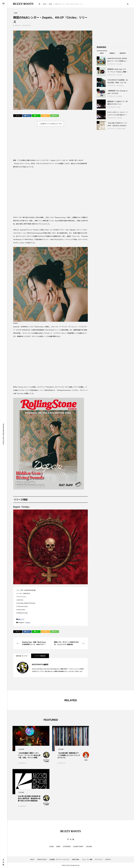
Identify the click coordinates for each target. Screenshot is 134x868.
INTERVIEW (120, 86)
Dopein (28, 622)
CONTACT (108, 859)
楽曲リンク (21, 619)
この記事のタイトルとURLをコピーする (50, 124)
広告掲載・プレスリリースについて (59, 859)
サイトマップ (99, 859)
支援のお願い (76, 859)
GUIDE (118, 107)
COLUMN (119, 64)
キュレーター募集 (87, 859)
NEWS (58, 846)
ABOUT (32, 859)
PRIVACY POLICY (42, 859)
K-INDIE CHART (121, 129)
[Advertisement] (51, 143)
